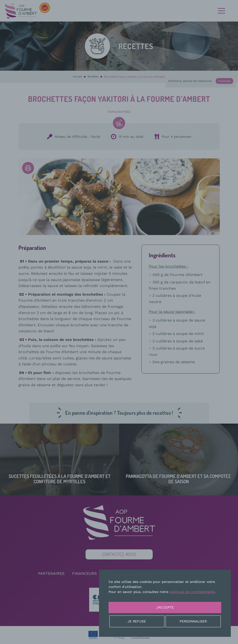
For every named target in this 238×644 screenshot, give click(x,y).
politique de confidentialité (192, 592)
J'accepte (165, 607)
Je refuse (137, 621)
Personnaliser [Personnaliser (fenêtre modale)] (193, 621)
